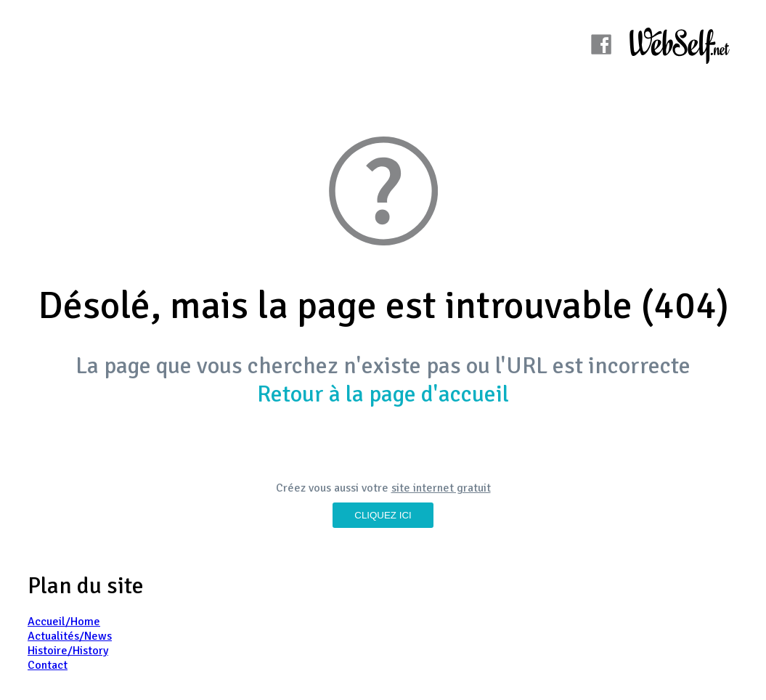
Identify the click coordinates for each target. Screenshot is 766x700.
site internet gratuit (441, 488)
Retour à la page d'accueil (383, 394)
